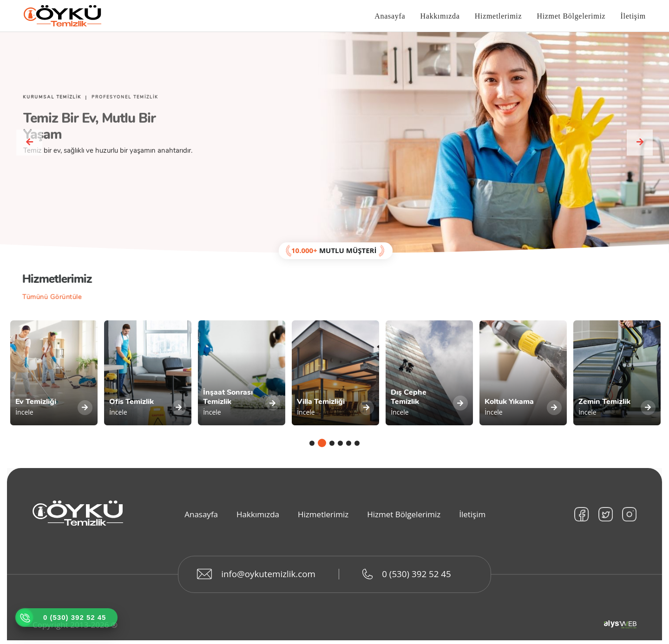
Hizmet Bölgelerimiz (571, 16)
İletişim (633, 16)
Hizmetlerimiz (498, 16)
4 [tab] (340, 448)
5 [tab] (349, 448)
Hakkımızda (440, 16)
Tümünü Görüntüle (49, 298)
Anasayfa (390, 16)
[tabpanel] (54, 376)
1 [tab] (314, 449)
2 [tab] (324, 448)
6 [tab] (357, 448)
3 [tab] (332, 448)
